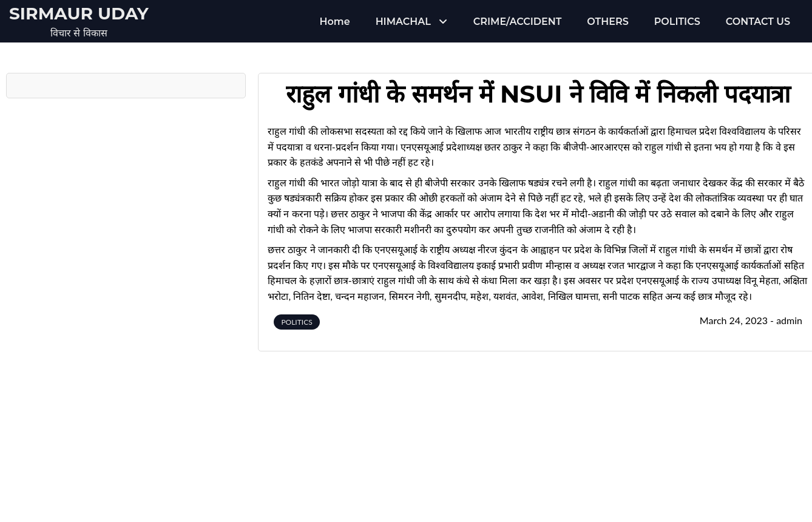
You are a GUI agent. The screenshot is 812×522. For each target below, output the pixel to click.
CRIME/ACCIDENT (517, 22)
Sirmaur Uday (79, 13)
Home (335, 22)
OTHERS (607, 22)
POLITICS (677, 22)
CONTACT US (758, 22)
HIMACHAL (403, 22)
